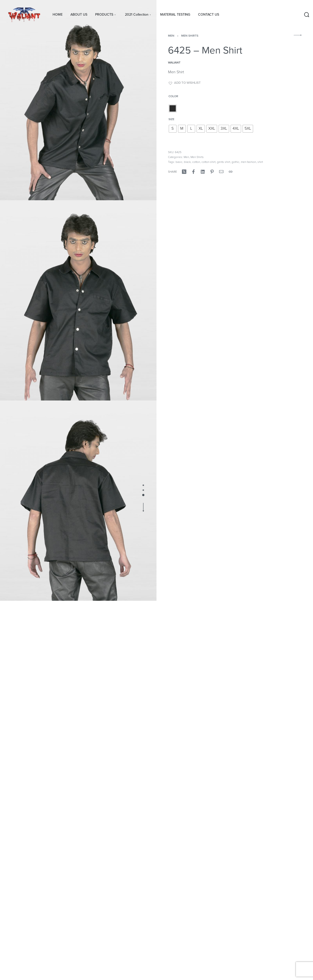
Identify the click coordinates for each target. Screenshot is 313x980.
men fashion (248, 162)
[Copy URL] (231, 172)
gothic (235, 162)
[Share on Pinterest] (212, 172)
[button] (184, 83)
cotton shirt (208, 162)
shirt (260, 162)
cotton (196, 162)
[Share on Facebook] (193, 172)
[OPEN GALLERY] (78, 100)
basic (179, 162)
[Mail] (221, 172)
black (187, 162)
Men (171, 36)
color (173, 96)
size (171, 119)
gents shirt (224, 162)
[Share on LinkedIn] (203, 172)
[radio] (173, 108)
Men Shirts (190, 36)
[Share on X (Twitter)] (184, 172)
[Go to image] (143, 485)
